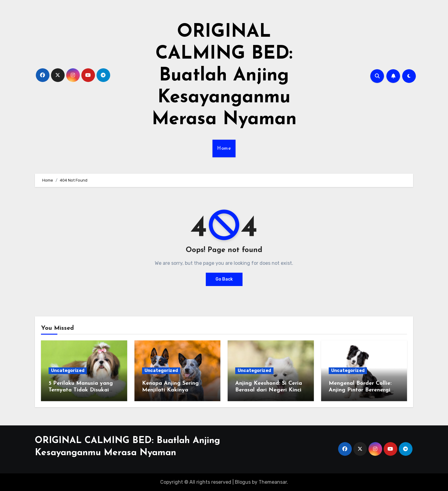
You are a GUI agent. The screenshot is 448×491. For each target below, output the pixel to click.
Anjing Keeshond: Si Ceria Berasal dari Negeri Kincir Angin (269, 390)
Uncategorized (68, 371)
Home (224, 148)
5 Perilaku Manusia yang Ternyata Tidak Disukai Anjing (81, 390)
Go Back (224, 279)
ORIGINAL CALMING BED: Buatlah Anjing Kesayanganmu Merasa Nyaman (224, 76)
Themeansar (273, 482)
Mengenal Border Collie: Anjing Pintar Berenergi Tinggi (360, 390)
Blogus (243, 482)
